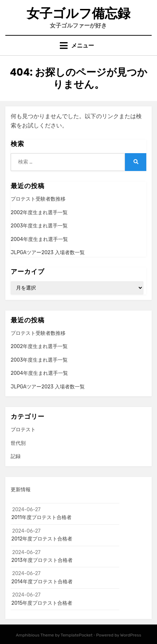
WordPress (131, 635)
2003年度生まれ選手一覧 (39, 226)
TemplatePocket (77, 635)
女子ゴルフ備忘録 (78, 13)
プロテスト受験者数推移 (38, 199)
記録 (16, 456)
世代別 (18, 443)
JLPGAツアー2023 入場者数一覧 (48, 253)
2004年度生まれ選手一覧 (39, 239)
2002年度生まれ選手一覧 (39, 213)
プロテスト (23, 430)
